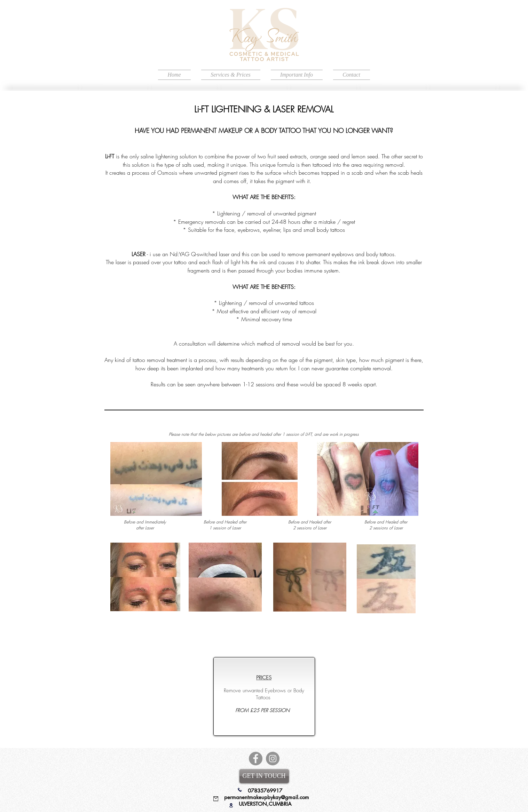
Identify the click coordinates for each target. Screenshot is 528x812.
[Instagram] (273, 759)
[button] (231, 75)
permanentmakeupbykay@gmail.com (267, 797)
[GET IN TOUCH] (264, 776)
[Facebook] (256, 759)
